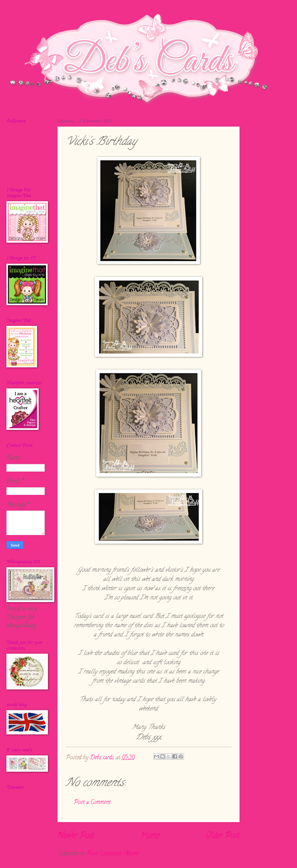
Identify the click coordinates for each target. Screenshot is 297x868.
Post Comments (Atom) (113, 854)
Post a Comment (92, 802)
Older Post (223, 836)
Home (150, 836)
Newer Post (76, 836)
